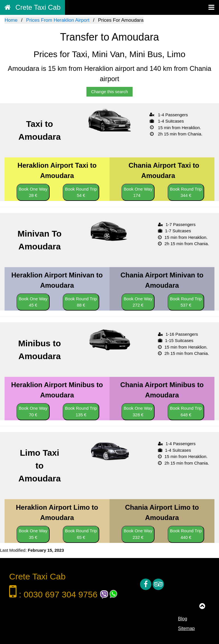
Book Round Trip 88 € (81, 302)
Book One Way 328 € (138, 411)
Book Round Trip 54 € (81, 192)
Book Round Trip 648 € (186, 411)
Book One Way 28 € (33, 192)
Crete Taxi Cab (33, 7)
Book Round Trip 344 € (186, 192)
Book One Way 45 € (33, 302)
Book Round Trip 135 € (81, 411)
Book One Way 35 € (33, 534)
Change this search (109, 92)
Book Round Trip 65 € (81, 534)
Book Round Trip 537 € (186, 302)
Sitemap (186, 628)
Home (11, 20)
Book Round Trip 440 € (186, 534)
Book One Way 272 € (138, 302)
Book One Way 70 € (33, 411)
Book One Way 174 (138, 192)
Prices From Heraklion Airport (58, 20)
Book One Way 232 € (138, 534)
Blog (182, 619)
